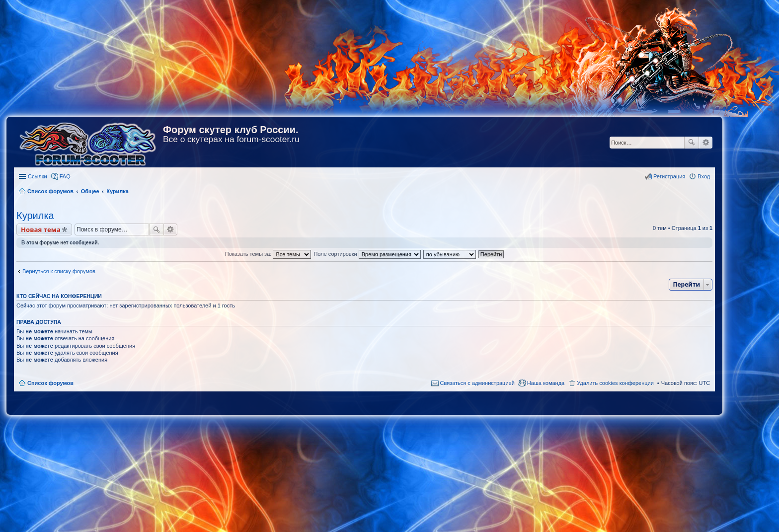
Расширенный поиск (706, 143)
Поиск (692, 143)
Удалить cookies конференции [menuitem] (615, 383)
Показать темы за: (268, 254)
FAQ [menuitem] (65, 176)
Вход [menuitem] (704, 176)
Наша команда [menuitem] (546, 383)
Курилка (35, 216)
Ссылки (38, 176)
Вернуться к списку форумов (59, 271)
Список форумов (50, 383)
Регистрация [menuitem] (669, 176)
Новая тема (41, 229)
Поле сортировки (367, 254)
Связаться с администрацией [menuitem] (477, 383)
